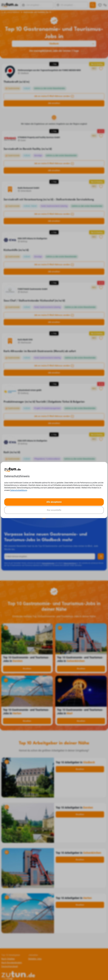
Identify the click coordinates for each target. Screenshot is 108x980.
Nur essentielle (54, 510)
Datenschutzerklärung (19, 490)
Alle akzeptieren (54, 502)
